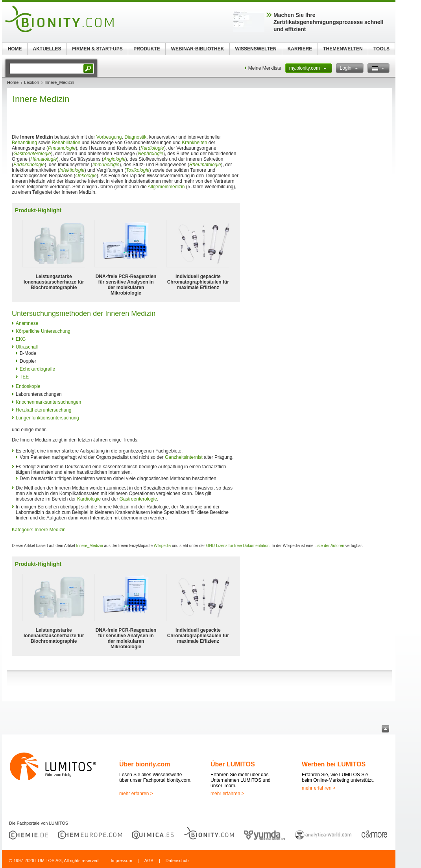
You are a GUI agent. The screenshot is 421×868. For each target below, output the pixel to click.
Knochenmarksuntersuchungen (48, 402)
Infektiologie (72, 170)
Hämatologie (43, 159)
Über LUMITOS (233, 764)
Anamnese (27, 323)
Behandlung (24, 143)
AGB (149, 861)
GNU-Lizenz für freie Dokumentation (238, 546)
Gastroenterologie (32, 154)
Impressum (121, 861)
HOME (15, 49)
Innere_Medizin (89, 546)
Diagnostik (135, 137)
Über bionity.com (145, 764)
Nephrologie (150, 154)
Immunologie (106, 165)
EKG (21, 339)
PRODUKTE (147, 49)
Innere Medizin (50, 530)
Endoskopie (28, 386)
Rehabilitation (66, 143)
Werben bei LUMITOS (334, 764)
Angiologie (114, 159)
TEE (24, 377)
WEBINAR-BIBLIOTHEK (198, 49)
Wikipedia (162, 546)
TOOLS (381, 49)
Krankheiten (194, 143)
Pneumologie (62, 148)
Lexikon (31, 82)
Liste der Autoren (329, 546)
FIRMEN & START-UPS (97, 49)
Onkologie (86, 176)
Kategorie (22, 530)
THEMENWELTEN (343, 49)
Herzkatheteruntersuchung (43, 410)
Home (13, 82)
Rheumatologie (205, 165)
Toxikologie (138, 170)
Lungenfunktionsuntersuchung (47, 418)
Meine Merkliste (265, 68)
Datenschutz (178, 861)
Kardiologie (152, 148)
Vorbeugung (109, 137)
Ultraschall (27, 347)
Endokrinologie (29, 165)
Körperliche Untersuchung (43, 331)
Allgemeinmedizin (166, 187)
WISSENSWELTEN (256, 49)
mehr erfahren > (136, 794)
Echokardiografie (37, 369)
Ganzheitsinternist (184, 457)
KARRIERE (300, 49)
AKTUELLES (47, 49)
